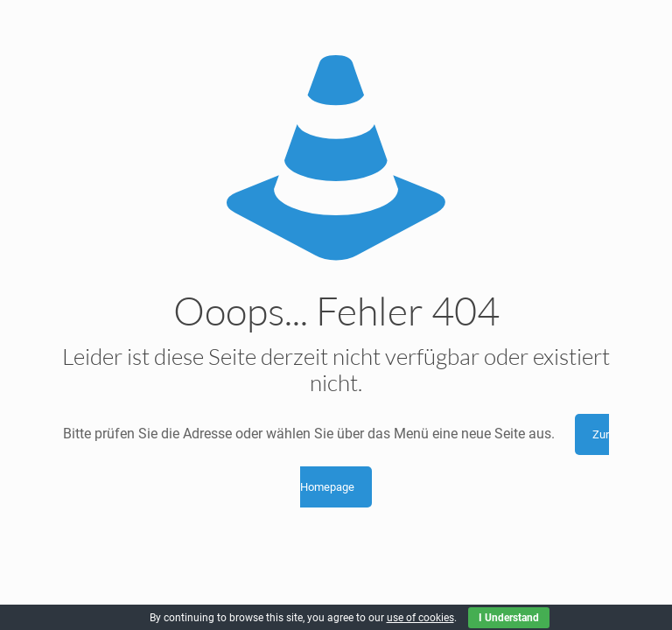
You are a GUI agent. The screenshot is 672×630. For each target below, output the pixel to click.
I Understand (509, 618)
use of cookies (420, 618)
